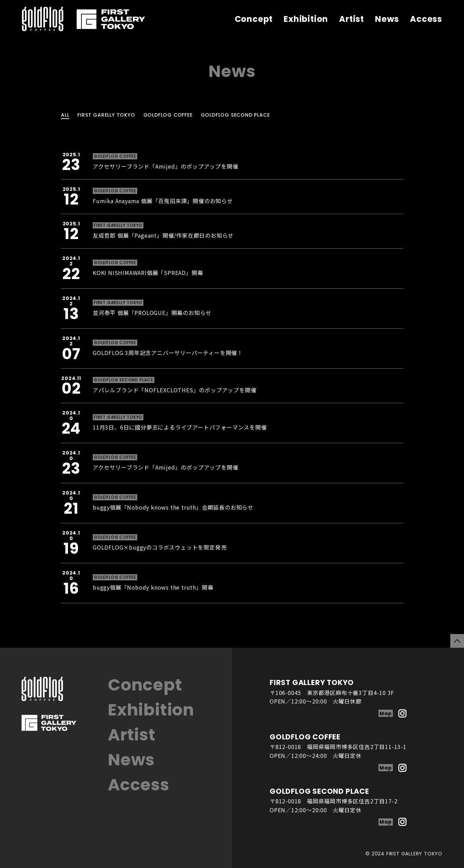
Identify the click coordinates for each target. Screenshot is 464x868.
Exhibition (306, 19)
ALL (65, 115)
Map (385, 713)
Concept (254, 19)
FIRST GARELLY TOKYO (106, 115)
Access (426, 19)
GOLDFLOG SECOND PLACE (235, 115)
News (387, 19)
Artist (352, 19)
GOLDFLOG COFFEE (168, 115)
